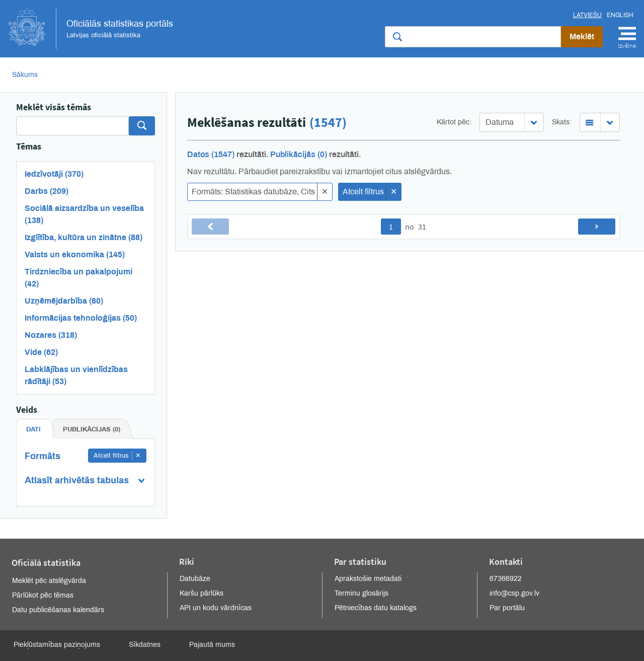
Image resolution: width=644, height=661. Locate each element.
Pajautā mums (212, 645)
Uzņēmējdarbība (64, 301)
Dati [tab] (33, 429)
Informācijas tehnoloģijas (81, 318)
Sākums (25, 75)
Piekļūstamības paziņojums (57, 645)
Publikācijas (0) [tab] (92, 429)
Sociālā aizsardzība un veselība (84, 214)
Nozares (51, 335)
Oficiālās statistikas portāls (91, 29)
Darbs (47, 191)
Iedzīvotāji (54, 174)
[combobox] (512, 122)
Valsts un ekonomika (75, 254)
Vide (41, 352)
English (620, 15)
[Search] (72, 126)
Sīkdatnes (145, 645)
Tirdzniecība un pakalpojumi (78, 278)
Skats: (562, 122)
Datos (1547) (211, 154)
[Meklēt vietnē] (473, 37)
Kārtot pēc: (454, 122)
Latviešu (587, 15)
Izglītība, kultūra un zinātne (84, 237)
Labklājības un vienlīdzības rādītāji (76, 375)
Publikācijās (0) (299, 154)
